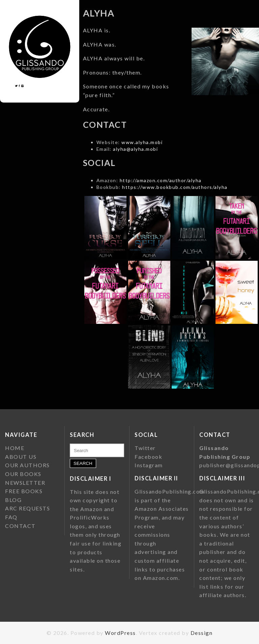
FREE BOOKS (24, 491)
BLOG (13, 500)
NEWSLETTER (25, 483)
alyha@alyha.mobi (135, 149)
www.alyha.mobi (142, 142)
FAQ (11, 517)
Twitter (145, 448)
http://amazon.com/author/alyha (161, 180)
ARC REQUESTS (27, 508)
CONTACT (20, 526)
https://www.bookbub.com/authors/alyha (175, 187)
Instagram (149, 465)
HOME (15, 448)
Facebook (148, 457)
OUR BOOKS (23, 474)
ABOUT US (21, 457)
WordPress (120, 633)
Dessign (202, 633)
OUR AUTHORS (27, 465)
